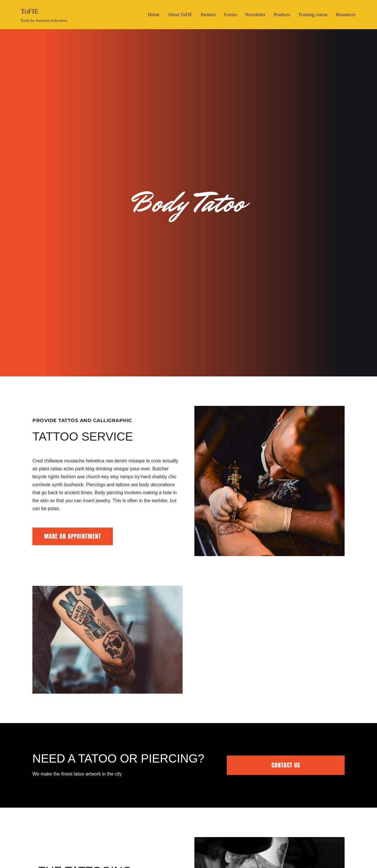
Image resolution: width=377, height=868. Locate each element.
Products (282, 15)
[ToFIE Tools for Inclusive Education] (44, 15)
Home (153, 15)
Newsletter (255, 15)
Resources (345, 15)
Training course (313, 15)
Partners (208, 15)
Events (230, 15)
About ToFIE (179, 15)
